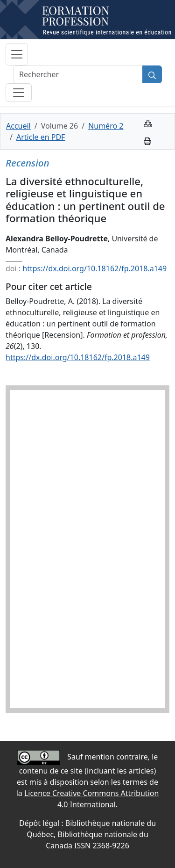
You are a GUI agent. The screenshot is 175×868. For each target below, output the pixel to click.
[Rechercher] (78, 74)
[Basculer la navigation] (17, 54)
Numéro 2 (106, 126)
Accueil (18, 126)
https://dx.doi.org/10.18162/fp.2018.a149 (94, 268)
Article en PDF (41, 137)
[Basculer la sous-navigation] (19, 93)
